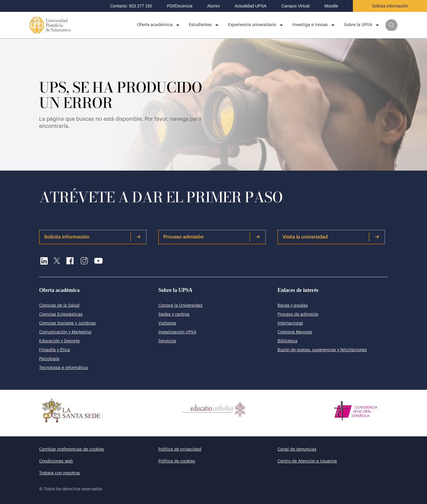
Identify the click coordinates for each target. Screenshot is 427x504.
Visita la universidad (331, 237)
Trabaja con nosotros (59, 473)
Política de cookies (177, 461)
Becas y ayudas (293, 306)
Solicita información (390, 6)
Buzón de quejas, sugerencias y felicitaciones (322, 350)
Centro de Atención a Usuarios (307, 461)
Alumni (213, 6)
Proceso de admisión (298, 314)
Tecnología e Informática (63, 368)
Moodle (331, 6)
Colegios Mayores (295, 332)
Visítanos (167, 323)
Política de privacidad (180, 449)
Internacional (290, 323)
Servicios (167, 341)
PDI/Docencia (180, 6)
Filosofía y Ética (55, 350)
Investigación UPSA (177, 332)
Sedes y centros (174, 314)
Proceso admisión (212, 237)
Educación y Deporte (59, 341)
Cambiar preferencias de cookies (72, 449)
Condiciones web (56, 461)
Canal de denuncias (297, 449)
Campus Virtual (295, 6)
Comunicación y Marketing (65, 332)
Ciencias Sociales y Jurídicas (67, 323)
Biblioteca (287, 341)
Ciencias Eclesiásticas (61, 314)
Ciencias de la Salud (59, 306)
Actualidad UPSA (250, 6)
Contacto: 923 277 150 (131, 6)
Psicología (49, 359)
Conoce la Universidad (180, 306)
